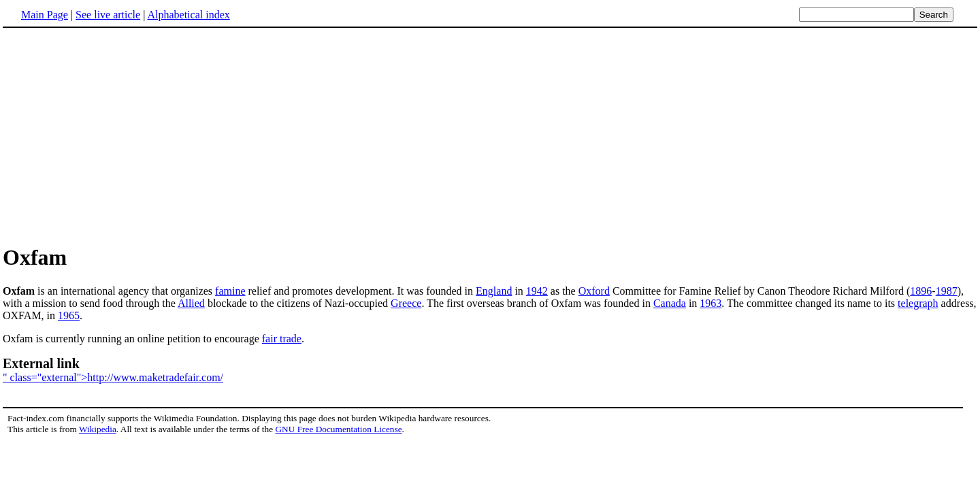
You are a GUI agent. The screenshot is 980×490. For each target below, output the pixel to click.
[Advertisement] (117, 135)
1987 (947, 291)
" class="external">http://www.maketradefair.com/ (113, 377)
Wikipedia (98, 429)
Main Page (45, 15)
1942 (537, 291)
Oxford (594, 291)
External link (41, 363)
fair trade (282, 339)
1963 (710, 303)
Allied (191, 303)
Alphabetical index (188, 15)
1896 (921, 291)
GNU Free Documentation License (338, 429)
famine (230, 291)
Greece (406, 303)
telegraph (918, 303)
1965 (69, 315)
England (494, 291)
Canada (670, 303)
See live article (108, 15)
